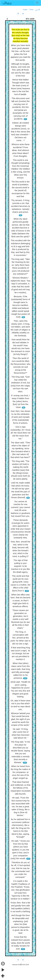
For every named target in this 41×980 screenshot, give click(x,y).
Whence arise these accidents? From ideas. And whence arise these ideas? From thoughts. (21, 150)
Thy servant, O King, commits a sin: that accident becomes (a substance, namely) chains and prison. (21, 206)
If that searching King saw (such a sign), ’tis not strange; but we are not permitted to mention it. (20, 653)
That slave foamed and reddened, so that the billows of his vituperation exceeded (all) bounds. (20, 788)
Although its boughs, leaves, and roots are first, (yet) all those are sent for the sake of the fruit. (21, 70)
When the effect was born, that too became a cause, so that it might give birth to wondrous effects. (21, 601)
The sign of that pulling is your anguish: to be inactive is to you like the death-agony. (20, 566)
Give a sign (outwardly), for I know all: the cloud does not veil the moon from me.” (21, 433)
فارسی (37, 10)
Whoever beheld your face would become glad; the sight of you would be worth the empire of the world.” (20, 719)
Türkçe (31, 10)
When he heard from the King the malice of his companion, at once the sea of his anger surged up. (20, 772)
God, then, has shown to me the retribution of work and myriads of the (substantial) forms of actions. (21, 417)
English (25, 10)
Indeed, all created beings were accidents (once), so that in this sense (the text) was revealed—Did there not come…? (20, 132)
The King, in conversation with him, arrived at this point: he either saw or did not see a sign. (21, 638)
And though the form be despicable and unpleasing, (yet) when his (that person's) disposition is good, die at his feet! (20, 924)
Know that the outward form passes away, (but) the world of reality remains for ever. (20, 943)
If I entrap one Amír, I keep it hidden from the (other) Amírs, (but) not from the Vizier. (20, 401)
